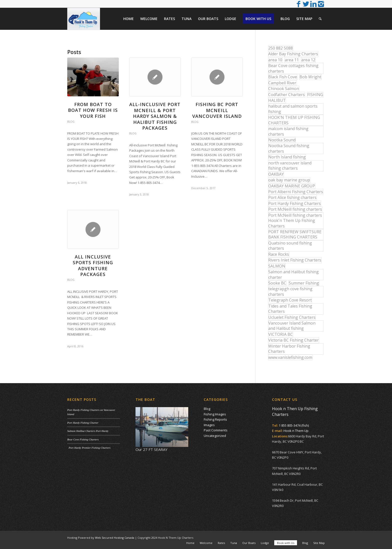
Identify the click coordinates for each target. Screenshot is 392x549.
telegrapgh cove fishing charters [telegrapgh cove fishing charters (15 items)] (290, 291)
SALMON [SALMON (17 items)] (277, 266)
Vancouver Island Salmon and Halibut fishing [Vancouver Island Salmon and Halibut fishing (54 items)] (292, 326)
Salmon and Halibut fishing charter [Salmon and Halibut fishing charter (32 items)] (293, 274)
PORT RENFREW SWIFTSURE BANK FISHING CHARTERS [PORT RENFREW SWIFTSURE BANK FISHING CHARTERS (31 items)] (295, 234)
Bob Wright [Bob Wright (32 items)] (310, 77)
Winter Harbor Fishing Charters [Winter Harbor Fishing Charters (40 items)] (289, 349)
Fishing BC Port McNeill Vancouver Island (217, 110)
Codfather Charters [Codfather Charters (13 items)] (286, 95)
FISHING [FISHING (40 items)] (315, 95)
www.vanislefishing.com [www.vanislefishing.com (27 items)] (290, 357)
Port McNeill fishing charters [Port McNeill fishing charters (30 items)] (295, 209)
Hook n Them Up (296, 431)
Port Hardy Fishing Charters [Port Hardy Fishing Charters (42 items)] (294, 203)
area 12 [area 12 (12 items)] (308, 60)
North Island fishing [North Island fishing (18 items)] (287, 157)
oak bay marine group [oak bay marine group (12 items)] (289, 180)
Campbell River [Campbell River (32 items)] (282, 83)
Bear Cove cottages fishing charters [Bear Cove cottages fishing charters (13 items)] (293, 68)
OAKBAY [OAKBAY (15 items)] (276, 174)
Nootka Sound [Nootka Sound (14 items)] (282, 140)
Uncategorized (215, 436)
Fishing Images (215, 414)
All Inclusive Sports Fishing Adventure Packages (93, 265)
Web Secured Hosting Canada (115, 538)
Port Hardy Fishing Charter (83, 423)
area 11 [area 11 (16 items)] (292, 60)
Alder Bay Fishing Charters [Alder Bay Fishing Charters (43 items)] (293, 54)
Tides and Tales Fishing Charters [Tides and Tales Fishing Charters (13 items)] (290, 309)
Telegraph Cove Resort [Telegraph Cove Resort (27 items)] (290, 300)
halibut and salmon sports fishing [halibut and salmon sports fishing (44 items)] (293, 109)
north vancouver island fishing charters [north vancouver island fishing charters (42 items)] (290, 166)
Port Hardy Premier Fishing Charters (89, 448)
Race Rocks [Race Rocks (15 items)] (279, 254)
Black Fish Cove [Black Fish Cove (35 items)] (283, 77)
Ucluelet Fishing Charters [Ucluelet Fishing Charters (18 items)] (292, 317)
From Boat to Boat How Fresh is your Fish (93, 110)
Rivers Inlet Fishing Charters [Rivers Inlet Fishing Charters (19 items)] (295, 260)
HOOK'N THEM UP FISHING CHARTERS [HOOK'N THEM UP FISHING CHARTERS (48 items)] (294, 120)
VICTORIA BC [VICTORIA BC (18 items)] (280, 334)
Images (209, 425)
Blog (71, 122)
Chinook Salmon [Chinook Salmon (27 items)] (284, 89)
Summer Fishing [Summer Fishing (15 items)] (304, 283)
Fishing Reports (215, 419)
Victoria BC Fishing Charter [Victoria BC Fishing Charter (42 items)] (293, 340)
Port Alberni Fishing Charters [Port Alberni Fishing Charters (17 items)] (296, 192)
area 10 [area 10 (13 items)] (275, 60)
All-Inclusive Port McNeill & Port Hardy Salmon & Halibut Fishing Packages (155, 116)
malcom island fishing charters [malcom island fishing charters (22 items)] (288, 131)
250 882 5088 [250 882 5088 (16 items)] (280, 48)
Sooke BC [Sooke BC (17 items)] (277, 283)
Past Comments (216, 430)
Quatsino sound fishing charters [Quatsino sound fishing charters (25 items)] (290, 246)
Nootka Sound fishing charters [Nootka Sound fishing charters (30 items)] (289, 148)
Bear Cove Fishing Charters (83, 439)
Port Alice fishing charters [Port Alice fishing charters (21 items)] (292, 197)
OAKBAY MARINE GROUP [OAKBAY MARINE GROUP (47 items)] (292, 186)
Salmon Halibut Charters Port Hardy (88, 431)
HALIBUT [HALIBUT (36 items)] (277, 100)
